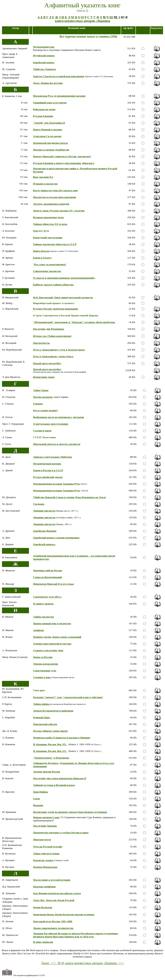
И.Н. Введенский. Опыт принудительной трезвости (63, 297)
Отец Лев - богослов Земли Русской (54, 900)
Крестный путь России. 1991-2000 (53, 921)
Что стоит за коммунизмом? (50, 264)
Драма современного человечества (53, 928)
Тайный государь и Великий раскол (54, 785)
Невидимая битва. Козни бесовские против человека (64, 914)
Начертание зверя (44, 377)
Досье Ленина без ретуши (48, 83)
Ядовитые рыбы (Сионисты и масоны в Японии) (62, 738)
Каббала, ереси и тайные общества (53, 285)
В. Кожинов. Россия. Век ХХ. (50, 744)
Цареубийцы (41, 792)
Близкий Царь (42, 717)
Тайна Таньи (41, 390)
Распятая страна (43, 860)
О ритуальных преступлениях (51, 424)
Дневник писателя (44, 511)
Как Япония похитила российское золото (57, 893)
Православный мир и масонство (52, 623)
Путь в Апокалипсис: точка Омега (53, 356)
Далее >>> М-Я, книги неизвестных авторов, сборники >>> (82, 963)
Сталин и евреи (42, 431)
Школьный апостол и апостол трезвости (57, 444)
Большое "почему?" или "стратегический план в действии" (68, 697)
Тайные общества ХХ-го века (50, 224)
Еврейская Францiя (45, 531)
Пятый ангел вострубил (47, 363)
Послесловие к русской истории (52, 880)
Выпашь (38, 805)
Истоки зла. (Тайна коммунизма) (52, 336)
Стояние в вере (42, 677)
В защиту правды (43, 604)
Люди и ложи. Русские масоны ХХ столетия (59, 211)
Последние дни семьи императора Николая (60, 778)
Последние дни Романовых (48, 329)
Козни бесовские (43, 907)
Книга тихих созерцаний (67, 637)
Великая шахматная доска (48, 217)
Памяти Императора (45, 867)
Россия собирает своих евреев (50, 731)
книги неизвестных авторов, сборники (83, 21)
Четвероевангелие (44, 47)
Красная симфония (44, 887)
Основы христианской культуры (52, 644)
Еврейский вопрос (44, 62)
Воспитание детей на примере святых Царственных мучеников (70, 812)
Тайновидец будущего (46, 763)
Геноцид (38, 404)
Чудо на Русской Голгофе (48, 847)
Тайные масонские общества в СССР (55, 244)
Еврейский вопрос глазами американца (56, 538)
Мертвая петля (42, 839)
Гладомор (39, 504)
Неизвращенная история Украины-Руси (56, 484)
